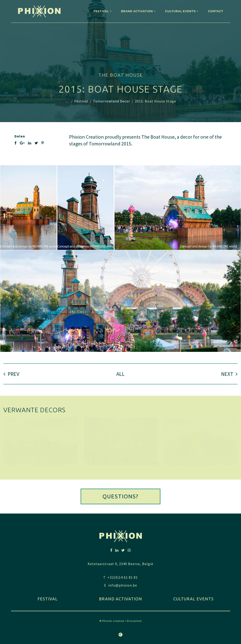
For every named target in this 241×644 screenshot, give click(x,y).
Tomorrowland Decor (112, 101)
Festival (81, 101)
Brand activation (120, 599)
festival (48, 599)
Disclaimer (134, 621)
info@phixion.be (123, 585)
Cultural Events (193, 599)
